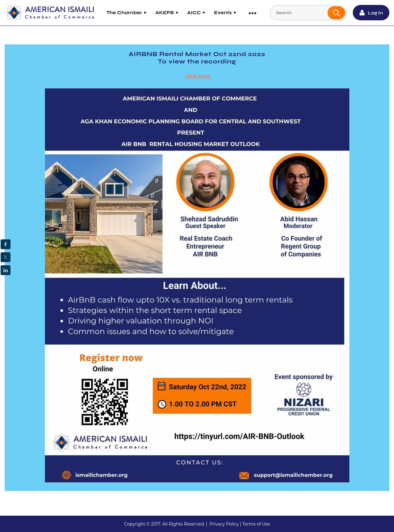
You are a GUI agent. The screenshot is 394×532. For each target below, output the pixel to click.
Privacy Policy (224, 524)
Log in (375, 13)
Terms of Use (256, 524)
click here (198, 76)
